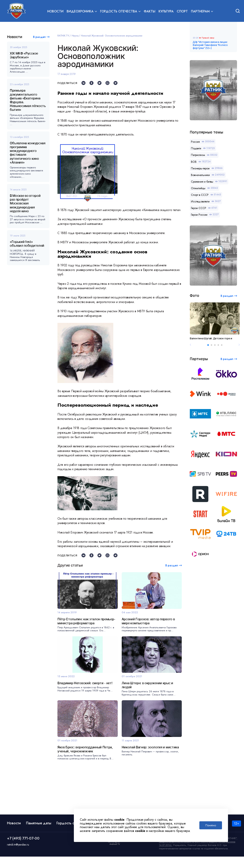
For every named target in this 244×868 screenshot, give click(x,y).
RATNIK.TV (63, 36)
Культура (166, 11)
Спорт (182, 11)
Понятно (211, 825)
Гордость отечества (72, 835)
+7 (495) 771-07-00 (23, 850)
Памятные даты (39, 835)
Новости (55, 11)
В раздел (39, 37)
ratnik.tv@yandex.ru (18, 856)
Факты (150, 11)
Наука (75, 36)
